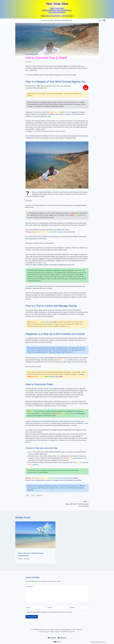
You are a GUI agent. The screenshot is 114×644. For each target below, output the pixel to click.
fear (28, 495)
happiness (39, 495)
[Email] (57, 607)
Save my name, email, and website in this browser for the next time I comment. (50, 612)
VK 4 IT (104, 642)
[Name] (35, 607)
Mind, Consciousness (32, 54)
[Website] (79, 607)
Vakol (21, 559)
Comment (30, 587)
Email (50, 608)
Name (29, 608)
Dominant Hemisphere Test (63, 20)
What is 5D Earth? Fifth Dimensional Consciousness (73, 504)
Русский (57, 642)
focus (33, 495)
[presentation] (35, 535)
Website (72, 608)
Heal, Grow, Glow (48, 20)
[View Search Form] (102, 20)
